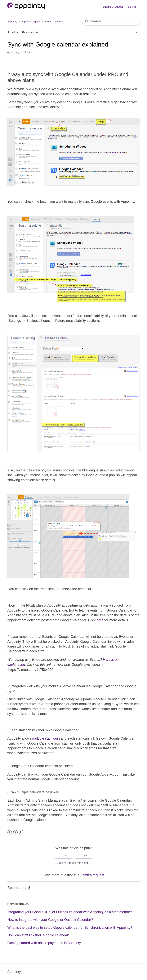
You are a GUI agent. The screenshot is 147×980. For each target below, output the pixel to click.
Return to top (19, 888)
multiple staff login (46, 738)
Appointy (12, 22)
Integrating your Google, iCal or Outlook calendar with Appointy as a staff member (70, 912)
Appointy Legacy (30, 22)
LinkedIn (21, 832)
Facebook (10, 832)
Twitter (15, 832)
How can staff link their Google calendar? (39, 935)
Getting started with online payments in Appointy (44, 943)
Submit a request (113, 7)
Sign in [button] (132, 7)
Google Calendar (53, 22)
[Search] (111, 21)
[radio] (63, 856)
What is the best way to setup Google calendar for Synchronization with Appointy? (70, 928)
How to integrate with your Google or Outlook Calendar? (50, 920)
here (100, 620)
